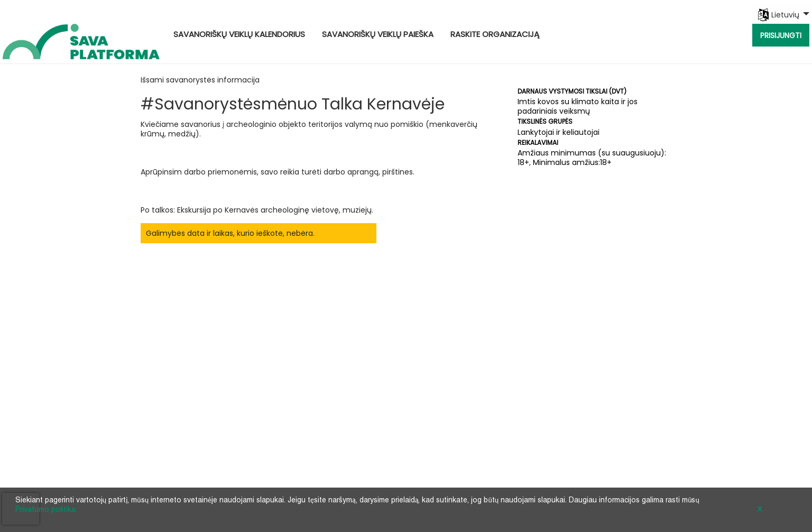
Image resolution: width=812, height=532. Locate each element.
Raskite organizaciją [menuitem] (495, 34)
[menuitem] (782, 9)
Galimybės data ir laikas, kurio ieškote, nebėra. (230, 233)
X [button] (760, 510)
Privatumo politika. (46, 510)
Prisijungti (781, 35)
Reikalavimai (538, 143)
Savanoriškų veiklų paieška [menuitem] (378, 34)
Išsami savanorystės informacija (200, 80)
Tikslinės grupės (545, 121)
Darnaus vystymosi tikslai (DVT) (572, 91)
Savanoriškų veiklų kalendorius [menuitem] (239, 34)
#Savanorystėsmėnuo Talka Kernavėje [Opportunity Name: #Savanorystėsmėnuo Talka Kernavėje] (293, 104)
